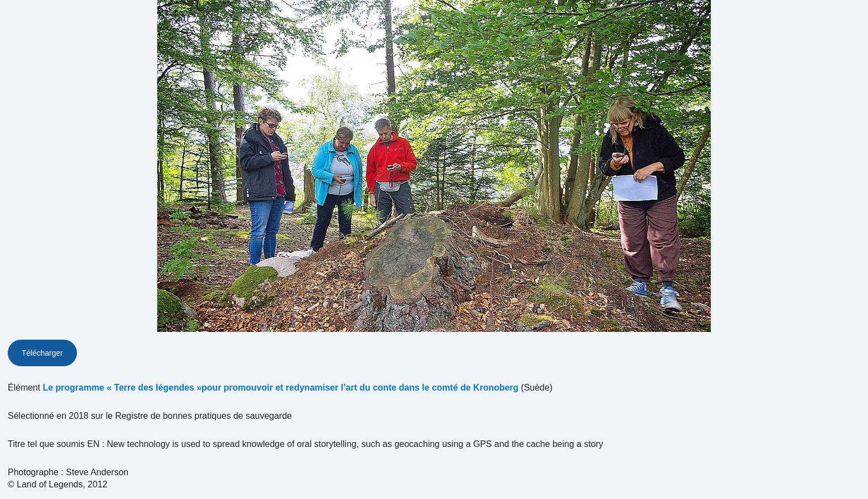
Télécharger (42, 353)
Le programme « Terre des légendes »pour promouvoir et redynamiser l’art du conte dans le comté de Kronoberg (280, 388)
